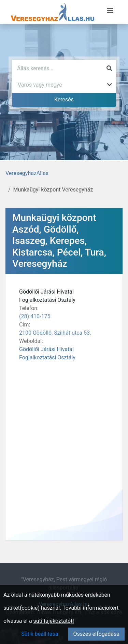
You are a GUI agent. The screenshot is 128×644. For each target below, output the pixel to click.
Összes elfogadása (96, 634)
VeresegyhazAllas (27, 173)
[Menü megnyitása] (110, 11)
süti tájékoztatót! (54, 621)
